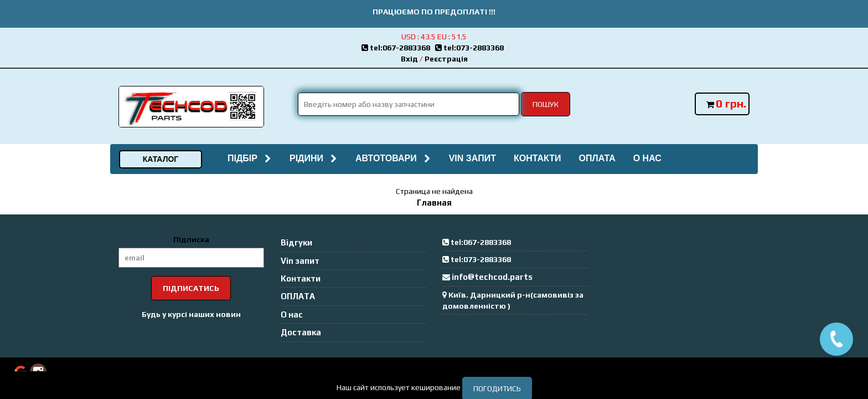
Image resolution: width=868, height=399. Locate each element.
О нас (647, 158)
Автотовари (393, 158)
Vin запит (472, 158)
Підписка (191, 239)
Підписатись (191, 288)
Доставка (301, 332)
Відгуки (296, 242)
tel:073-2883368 (471, 48)
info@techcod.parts (492, 277)
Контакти (538, 158)
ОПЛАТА (597, 158)
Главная (434, 203)
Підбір (250, 158)
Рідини (314, 158)
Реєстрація (446, 59)
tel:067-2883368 (398, 48)
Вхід (409, 59)
